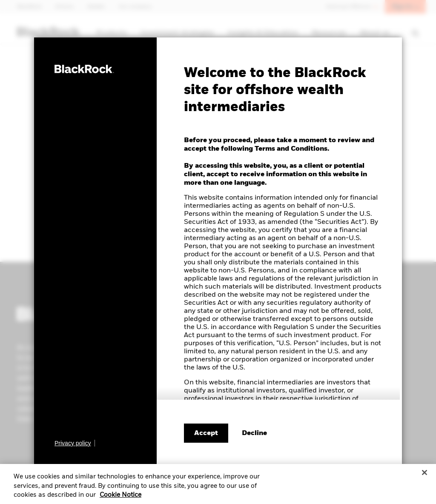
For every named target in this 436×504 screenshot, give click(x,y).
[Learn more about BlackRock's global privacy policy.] (75, 443)
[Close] (425, 476)
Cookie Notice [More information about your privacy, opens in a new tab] (120, 498)
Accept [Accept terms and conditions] (206, 433)
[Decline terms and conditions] (254, 433)
